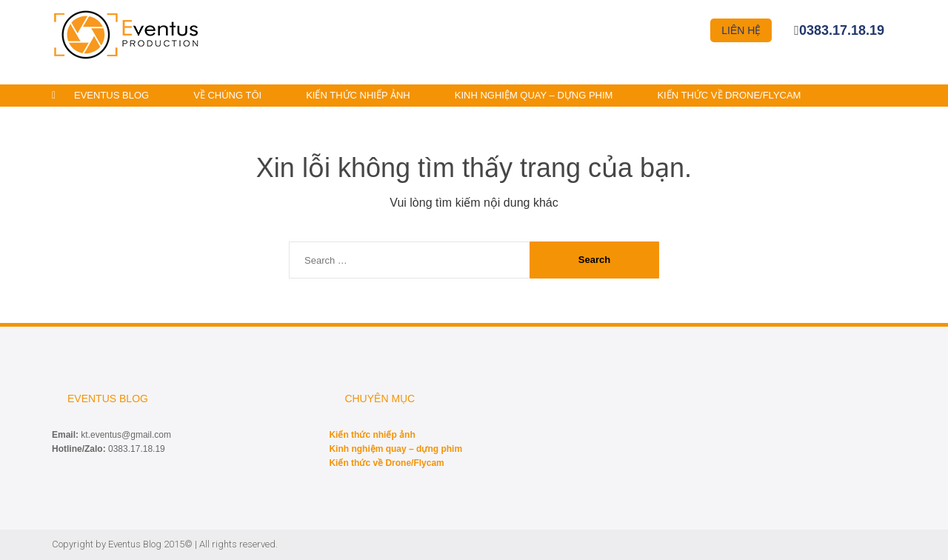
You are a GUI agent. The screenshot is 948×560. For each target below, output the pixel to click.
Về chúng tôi (227, 95)
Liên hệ (741, 30)
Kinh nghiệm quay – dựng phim (534, 95)
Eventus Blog (111, 95)
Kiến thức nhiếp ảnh (358, 95)
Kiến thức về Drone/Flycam (729, 95)
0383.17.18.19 (842, 30)
